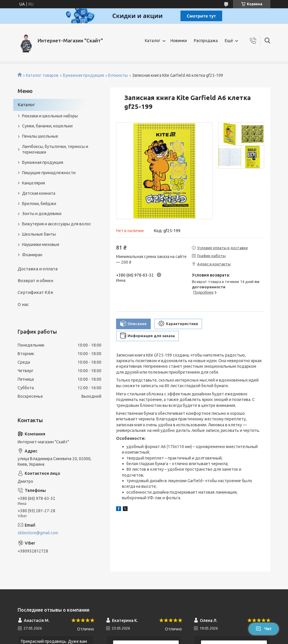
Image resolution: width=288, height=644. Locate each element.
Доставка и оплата (38, 269)
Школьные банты (39, 234)
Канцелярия (34, 183)
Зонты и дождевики (42, 214)
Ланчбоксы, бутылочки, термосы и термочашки (55, 149)
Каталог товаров (42, 75)
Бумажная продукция (83, 75)
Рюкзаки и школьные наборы (50, 116)
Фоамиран (32, 255)
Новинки (179, 41)
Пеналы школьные (40, 136)
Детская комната (39, 193)
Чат (264, 629)
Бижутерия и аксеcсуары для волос (57, 224)
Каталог (153, 41)
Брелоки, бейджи (39, 204)
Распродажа (206, 41)
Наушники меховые (41, 244)
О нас (23, 304)
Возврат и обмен (35, 281)
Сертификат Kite (35, 292)
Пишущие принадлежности (49, 173)
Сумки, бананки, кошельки (47, 126)
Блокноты (118, 75)
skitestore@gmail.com (38, 533)
